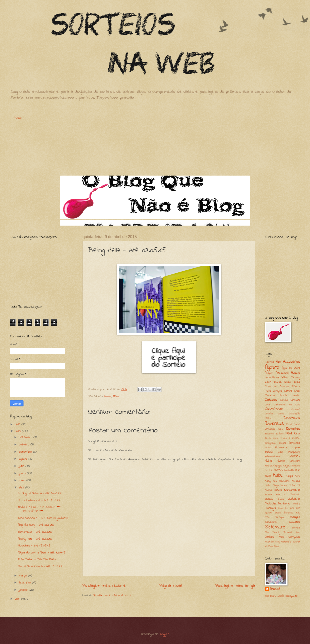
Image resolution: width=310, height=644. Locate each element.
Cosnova (296, 409)
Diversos (274, 424)
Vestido (269, 542)
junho (23, 473)
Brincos (270, 395)
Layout (287, 466)
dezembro (26, 437)
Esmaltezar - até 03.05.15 (35, 532)
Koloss (269, 466)
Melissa (296, 481)
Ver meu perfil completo (281, 596)
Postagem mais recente (104, 586)
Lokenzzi (289, 470)
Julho (269, 461)
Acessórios (291, 362)
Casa (267, 405)
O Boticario (292, 495)
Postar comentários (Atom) (112, 595)
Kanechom (295, 461)
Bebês (277, 382)
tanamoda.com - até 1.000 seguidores (43, 518)
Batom (285, 377)
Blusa (287, 382)
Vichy (277, 542)
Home (18, 118)
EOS (281, 429)
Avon (268, 378)
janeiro (24, 590)
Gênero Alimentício (289, 443)
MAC (298, 470)
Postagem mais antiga (235, 586)
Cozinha (269, 414)
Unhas (270, 537)
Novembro (292, 490)
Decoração (294, 414)
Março (289, 476)
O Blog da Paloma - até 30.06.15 (39, 493)
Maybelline (284, 481)
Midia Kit (295, 486)
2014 (18, 599)
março (23, 576)
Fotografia (270, 443)
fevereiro (25, 583)
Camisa (284, 400)
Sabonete (271, 522)
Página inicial (170, 586)
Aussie (295, 373)
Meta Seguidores (276, 486)
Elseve (297, 424)
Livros (108, 396)
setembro (26, 452)
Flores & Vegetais (290, 438)
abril (22, 488)
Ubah (297, 533)
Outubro (294, 499)
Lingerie (296, 466)
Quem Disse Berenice (279, 513)
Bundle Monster (290, 396)
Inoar (281, 452)
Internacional (272, 457)
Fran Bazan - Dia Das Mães (37, 559)
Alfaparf (269, 373)
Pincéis (296, 504)
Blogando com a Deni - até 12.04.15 (42, 553)
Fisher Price (272, 438)
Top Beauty (273, 533)
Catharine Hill (283, 405)
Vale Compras (290, 537)
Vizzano (269, 546)
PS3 (298, 508)
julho (22, 466)
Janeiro (294, 456)
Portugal (270, 508)
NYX (278, 495)
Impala (296, 448)
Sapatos (294, 522)
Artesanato (282, 373)
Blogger (164, 634)
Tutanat (288, 533)
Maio (116, 396)
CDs (298, 405)
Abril (278, 362)
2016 (18, 424)
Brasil (297, 391)
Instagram (294, 452)
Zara (276, 546)
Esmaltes (293, 429)
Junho (281, 461)
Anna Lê (275, 589)
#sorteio (270, 362)
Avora (276, 378)
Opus (281, 499)
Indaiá (269, 452)
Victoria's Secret (290, 542)
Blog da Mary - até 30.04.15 (36, 525)
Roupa (295, 517)
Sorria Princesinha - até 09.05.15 (40, 566)
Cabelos (271, 400)
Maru (297, 476)
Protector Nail (286, 508)
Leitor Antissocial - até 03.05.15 (39, 500)
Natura (278, 490)
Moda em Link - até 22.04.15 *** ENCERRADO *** (39, 509)
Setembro (275, 527)
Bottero (288, 391)
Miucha (268, 490)
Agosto (272, 367)
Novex (269, 495)
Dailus (281, 414)
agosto (24, 459)
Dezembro (292, 418)
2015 (18, 431)
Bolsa (296, 382)
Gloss (268, 448)
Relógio (280, 517)
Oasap (269, 499)
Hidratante (281, 448)
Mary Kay (271, 481)
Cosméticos (274, 409)
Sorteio (296, 528)
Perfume (284, 504)
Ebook (289, 424)
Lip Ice (269, 470)
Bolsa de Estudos (277, 387)
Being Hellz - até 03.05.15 (35, 539)
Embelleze (270, 429)
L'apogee (278, 466)
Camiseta (295, 400)
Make (278, 475)
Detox (268, 418)
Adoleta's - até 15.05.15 (34, 546)
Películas (271, 504)
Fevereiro (293, 434)
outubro (25, 445)
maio (22, 480)
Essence (269, 434)
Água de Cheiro (291, 368)
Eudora (280, 434)
